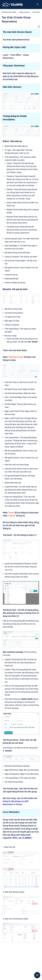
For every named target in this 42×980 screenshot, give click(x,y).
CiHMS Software (24, 12)
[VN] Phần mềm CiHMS (9, 12)
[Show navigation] (37, 975)
